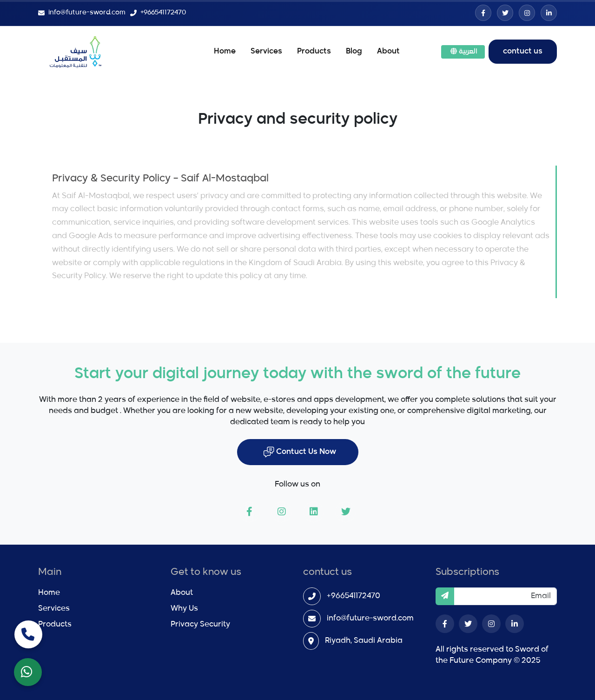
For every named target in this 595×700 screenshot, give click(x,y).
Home (225, 52)
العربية (464, 51)
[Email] (505, 596)
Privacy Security (200, 625)
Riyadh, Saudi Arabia (364, 641)
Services (266, 52)
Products (314, 52)
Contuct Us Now (300, 452)
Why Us (184, 609)
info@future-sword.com (370, 619)
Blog (354, 52)
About (388, 52)
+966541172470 (354, 596)
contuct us (523, 52)
